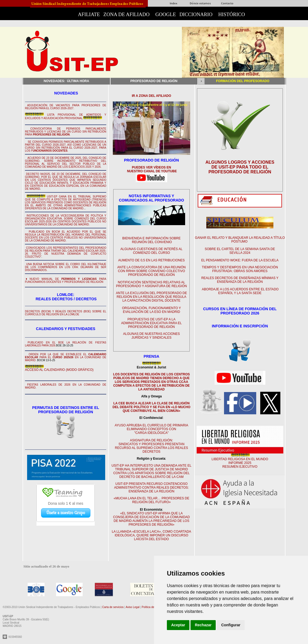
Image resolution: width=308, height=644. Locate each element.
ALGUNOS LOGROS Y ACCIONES (240, 162)
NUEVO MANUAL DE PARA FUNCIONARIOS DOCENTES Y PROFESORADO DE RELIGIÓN (66, 280)
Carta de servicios (113, 607)
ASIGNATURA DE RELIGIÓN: (151, 440)
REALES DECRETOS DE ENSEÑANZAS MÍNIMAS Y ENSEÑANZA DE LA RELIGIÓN (240, 280)
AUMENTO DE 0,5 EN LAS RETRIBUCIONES (152, 260)
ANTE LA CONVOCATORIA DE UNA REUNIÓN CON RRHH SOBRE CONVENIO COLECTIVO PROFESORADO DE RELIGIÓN (151, 271)
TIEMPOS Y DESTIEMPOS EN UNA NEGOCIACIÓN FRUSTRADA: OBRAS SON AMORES (240, 269)
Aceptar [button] (178, 625)
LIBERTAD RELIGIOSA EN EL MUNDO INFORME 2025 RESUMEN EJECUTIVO (240, 463)
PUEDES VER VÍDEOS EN (151, 167)
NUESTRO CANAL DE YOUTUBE (151, 171)
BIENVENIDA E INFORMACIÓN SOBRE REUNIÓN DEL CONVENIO (151, 240)
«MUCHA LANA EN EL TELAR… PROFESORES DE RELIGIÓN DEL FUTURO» (151, 500)
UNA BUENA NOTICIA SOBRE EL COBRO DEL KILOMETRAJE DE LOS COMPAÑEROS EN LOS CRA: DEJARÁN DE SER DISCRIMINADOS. (66, 267)
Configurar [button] (231, 625)
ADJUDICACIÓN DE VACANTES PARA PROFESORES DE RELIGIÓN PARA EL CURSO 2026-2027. (66, 107)
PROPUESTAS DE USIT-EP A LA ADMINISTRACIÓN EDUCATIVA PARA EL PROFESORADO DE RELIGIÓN (151, 323)
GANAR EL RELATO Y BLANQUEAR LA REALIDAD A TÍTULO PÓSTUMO (240, 240)
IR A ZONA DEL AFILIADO (151, 96)
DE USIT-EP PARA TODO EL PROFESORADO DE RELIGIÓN (240, 169)
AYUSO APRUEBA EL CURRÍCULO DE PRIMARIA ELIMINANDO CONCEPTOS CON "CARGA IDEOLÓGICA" (151, 429)
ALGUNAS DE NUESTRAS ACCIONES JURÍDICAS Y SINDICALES (151, 336)
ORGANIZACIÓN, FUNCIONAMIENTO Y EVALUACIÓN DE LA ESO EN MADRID (152, 310)
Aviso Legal (133, 607)
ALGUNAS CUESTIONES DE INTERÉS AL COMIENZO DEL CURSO (151, 251)
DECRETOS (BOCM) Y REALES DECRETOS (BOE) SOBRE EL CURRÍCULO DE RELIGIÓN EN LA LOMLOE (66, 313)
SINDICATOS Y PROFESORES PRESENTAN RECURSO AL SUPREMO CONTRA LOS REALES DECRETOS (151, 448)
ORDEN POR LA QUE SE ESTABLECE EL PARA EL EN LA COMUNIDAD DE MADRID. (66, 357)
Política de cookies (153, 607)
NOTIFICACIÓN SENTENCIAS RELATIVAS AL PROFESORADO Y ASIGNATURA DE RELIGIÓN (151, 284)
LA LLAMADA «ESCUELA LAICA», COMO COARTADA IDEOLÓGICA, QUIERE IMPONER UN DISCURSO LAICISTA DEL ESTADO (152, 535)
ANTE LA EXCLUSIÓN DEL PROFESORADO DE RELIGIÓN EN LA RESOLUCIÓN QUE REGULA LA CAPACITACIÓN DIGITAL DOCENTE (151, 297)
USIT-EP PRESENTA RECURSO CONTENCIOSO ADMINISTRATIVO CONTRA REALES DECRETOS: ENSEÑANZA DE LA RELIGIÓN (151, 488)
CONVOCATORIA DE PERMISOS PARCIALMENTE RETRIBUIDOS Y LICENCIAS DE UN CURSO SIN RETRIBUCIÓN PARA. (66, 132)
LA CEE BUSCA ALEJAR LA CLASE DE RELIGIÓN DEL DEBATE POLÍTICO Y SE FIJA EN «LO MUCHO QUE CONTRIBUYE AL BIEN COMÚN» (151, 407)
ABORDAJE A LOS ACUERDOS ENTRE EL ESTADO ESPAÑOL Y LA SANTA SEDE (240, 291)
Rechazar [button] (203, 625)
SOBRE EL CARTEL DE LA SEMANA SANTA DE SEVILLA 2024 (240, 251)
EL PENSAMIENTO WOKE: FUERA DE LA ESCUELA (240, 260)
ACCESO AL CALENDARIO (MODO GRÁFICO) (59, 370)
